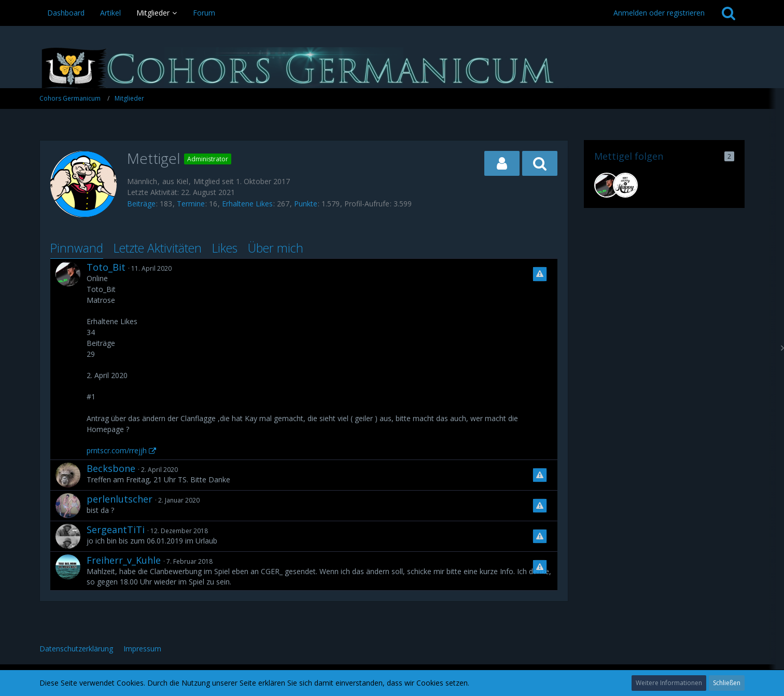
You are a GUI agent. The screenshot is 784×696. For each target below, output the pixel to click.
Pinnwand (77, 248)
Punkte (306, 204)
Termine (191, 204)
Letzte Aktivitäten (158, 248)
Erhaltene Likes (247, 204)
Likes (225, 248)
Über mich (276, 248)
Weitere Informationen (669, 683)
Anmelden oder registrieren (659, 13)
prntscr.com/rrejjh (117, 450)
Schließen (727, 683)
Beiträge (141, 204)
